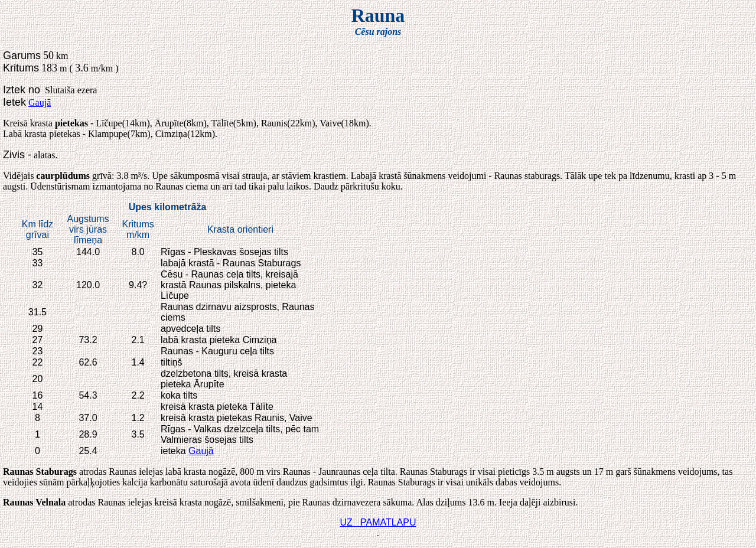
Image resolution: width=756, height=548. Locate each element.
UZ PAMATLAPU (378, 522)
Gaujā (40, 102)
